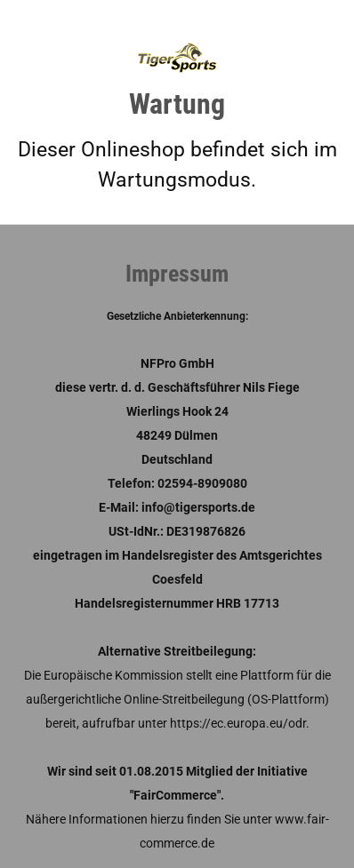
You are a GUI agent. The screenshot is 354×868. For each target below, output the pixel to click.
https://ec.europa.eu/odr (238, 723)
